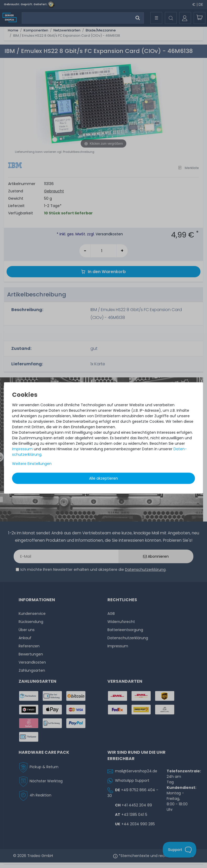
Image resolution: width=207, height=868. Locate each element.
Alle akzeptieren (103, 478)
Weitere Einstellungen (32, 464)
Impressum (22, 449)
